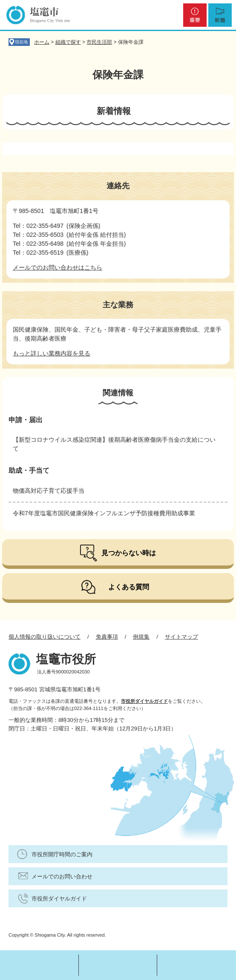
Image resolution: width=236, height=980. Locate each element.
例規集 (141, 637)
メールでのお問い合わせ (62, 876)
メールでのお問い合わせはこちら (58, 267)
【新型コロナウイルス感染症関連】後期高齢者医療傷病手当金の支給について (114, 444)
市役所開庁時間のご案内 (62, 854)
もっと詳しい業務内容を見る (52, 353)
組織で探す (68, 42)
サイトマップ (181, 637)
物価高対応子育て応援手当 (49, 491)
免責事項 (107, 637)
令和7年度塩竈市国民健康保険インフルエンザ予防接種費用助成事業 (104, 513)
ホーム (42, 42)
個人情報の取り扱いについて (45, 637)
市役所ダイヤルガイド (144, 701)
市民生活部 (99, 42)
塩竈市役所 (66, 659)
